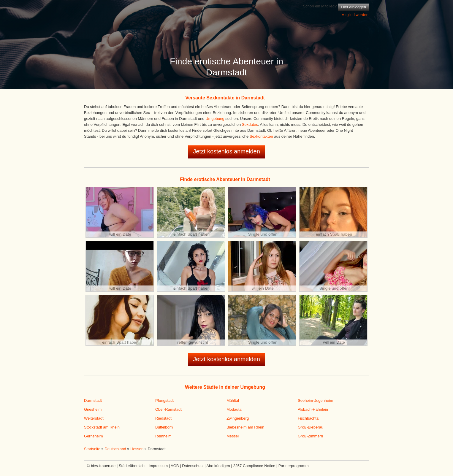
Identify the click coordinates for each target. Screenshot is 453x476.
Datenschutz (193, 466)
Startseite (92, 449)
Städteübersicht (132, 466)
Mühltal (233, 400)
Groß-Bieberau (311, 427)
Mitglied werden (355, 15)
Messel (233, 436)
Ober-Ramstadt (168, 409)
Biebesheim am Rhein (245, 427)
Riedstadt (163, 418)
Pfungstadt (164, 400)
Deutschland (115, 449)
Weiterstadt (94, 418)
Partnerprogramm (294, 466)
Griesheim (93, 409)
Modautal (234, 409)
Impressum (158, 466)
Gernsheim (94, 436)
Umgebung (215, 119)
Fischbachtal (309, 418)
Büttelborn (164, 427)
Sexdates (250, 124)
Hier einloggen (354, 7)
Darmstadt (93, 400)
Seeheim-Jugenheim (315, 400)
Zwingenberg (238, 418)
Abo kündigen (218, 466)
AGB (175, 466)
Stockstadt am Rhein (102, 427)
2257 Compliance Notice (254, 466)
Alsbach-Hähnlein (313, 409)
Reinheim (163, 436)
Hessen (137, 449)
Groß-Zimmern (310, 436)
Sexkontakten (261, 136)
